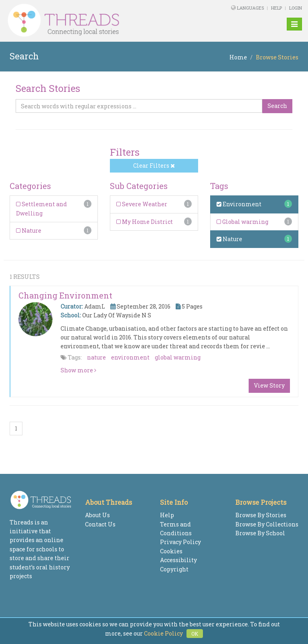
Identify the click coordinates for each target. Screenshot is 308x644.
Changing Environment (65, 295)
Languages (251, 8)
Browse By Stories (261, 515)
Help (277, 8)
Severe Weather (142, 204)
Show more (78, 370)
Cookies (171, 551)
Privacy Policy (180, 542)
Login (296, 8)
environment (130, 357)
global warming (178, 357)
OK (195, 634)
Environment (239, 204)
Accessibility (178, 560)
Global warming (242, 222)
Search (277, 106)
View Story (269, 385)
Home (238, 57)
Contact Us (100, 524)
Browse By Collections (267, 524)
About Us (97, 515)
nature (96, 357)
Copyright (174, 569)
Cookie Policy (163, 633)
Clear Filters (154, 166)
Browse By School (260, 533)
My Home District (145, 222)
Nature (29, 231)
